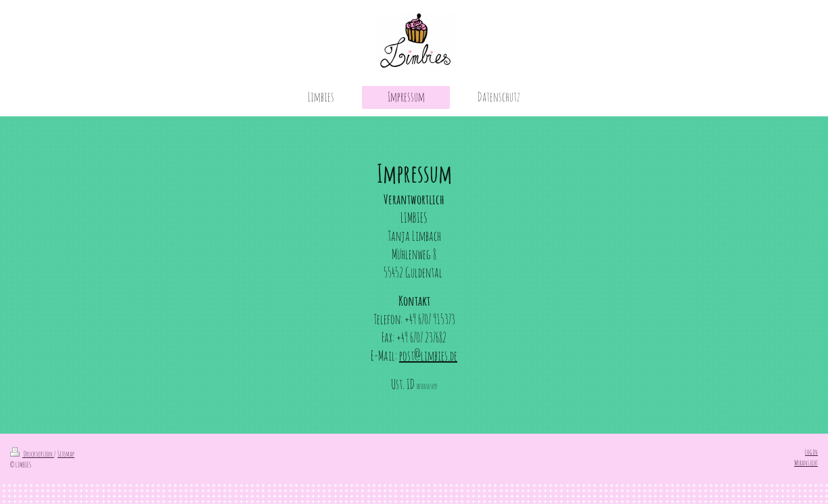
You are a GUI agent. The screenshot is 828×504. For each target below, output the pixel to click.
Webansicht (806, 463)
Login (811, 452)
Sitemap (66, 454)
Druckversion (32, 454)
